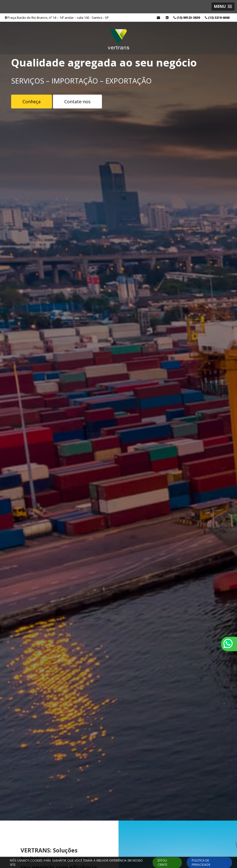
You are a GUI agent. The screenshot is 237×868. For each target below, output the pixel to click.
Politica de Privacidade (201, 863)
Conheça (32, 102)
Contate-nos (77, 102)
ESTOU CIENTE (162, 863)
